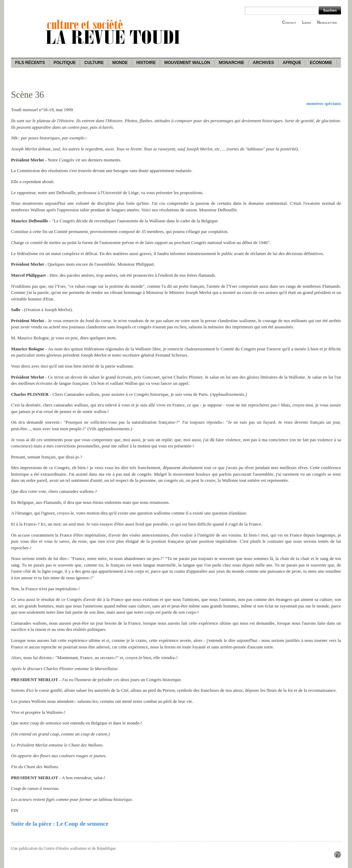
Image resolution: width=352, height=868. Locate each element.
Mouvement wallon (187, 63)
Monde (120, 63)
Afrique (292, 63)
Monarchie (231, 63)
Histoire (146, 63)
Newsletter (327, 22)
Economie (321, 63)
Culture (94, 63)
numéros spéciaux (324, 103)
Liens (307, 22)
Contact (289, 22)
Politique (65, 63)
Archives (263, 63)
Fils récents (30, 63)
